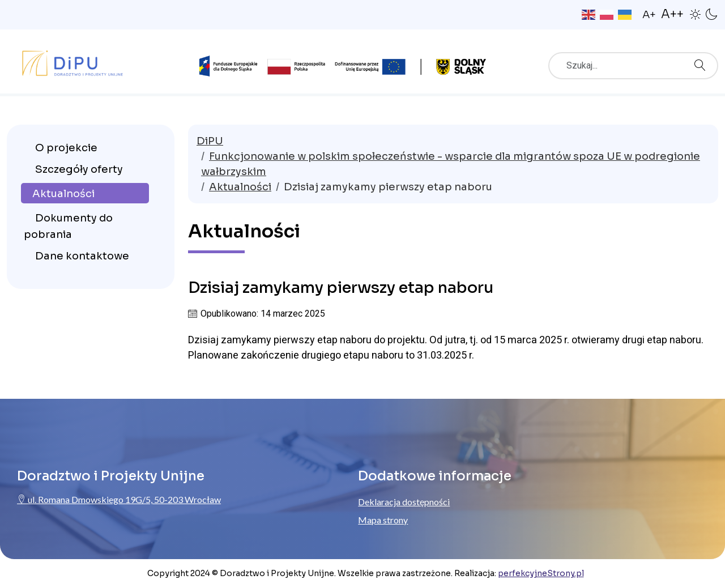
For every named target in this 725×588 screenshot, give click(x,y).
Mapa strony (383, 520)
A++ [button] (672, 14)
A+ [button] (649, 15)
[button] (696, 14)
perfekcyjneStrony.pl (541, 573)
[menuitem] (85, 147)
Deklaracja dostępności (404, 502)
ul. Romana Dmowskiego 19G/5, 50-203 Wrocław (119, 499)
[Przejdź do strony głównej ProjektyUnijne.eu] (72, 61)
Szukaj (703, 62)
